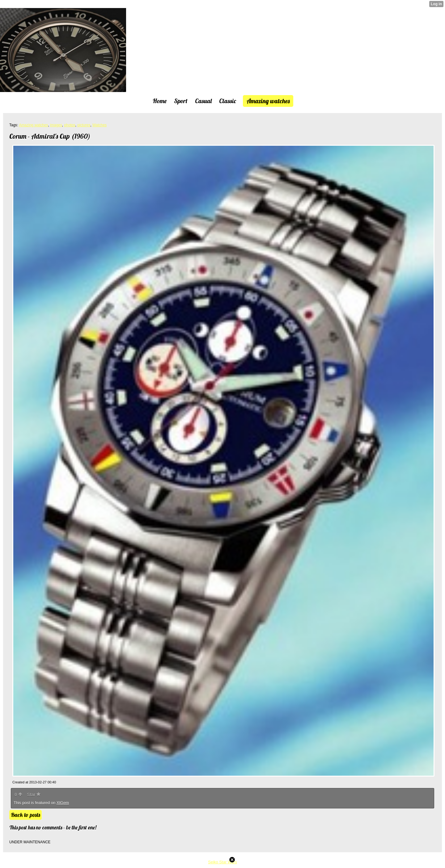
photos (70, 125)
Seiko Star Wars (222, 862)
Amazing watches (33, 125)
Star (34, 795)
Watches (100, 125)
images (56, 125)
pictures (84, 125)
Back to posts (25, 815)
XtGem (63, 803)
